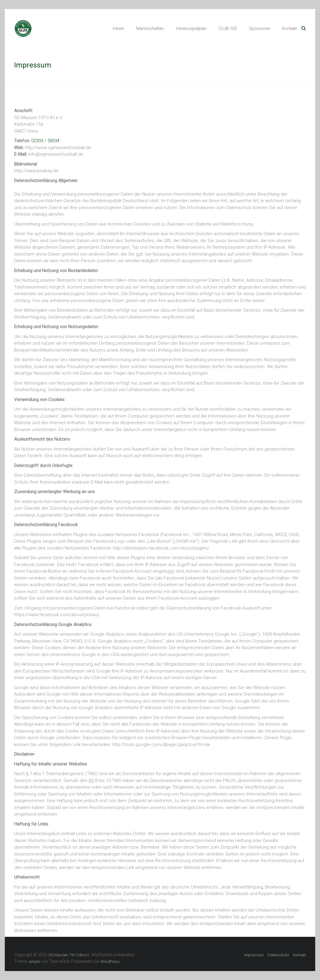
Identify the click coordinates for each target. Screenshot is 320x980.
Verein (118, 28)
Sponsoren (260, 28)
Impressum (254, 955)
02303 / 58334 (45, 141)
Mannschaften (150, 28)
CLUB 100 (228, 28)
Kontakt (290, 28)
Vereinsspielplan (191, 28)
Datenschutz (278, 955)
